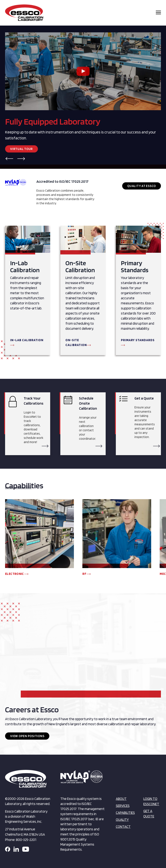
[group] (39, 539)
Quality (122, 820)
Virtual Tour (21, 149)
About (121, 799)
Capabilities (125, 813)
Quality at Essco (142, 186)
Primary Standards (138, 340)
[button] (9, 159)
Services (123, 806)
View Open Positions (27, 736)
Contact (123, 827)
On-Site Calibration (76, 343)
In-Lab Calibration (27, 340)
